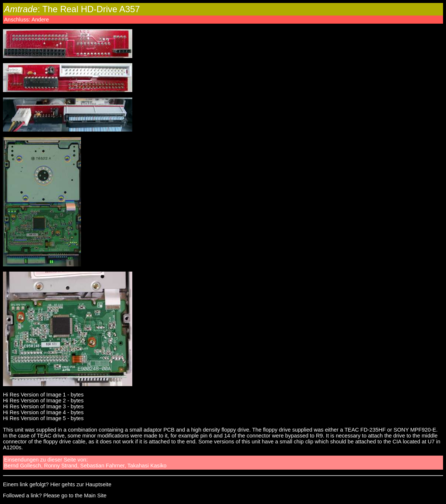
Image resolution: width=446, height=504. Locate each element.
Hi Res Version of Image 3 (34, 406)
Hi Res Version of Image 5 (34, 418)
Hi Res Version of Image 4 (34, 412)
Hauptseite (98, 484)
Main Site (95, 496)
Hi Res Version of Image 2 (34, 401)
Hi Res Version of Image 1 (34, 395)
